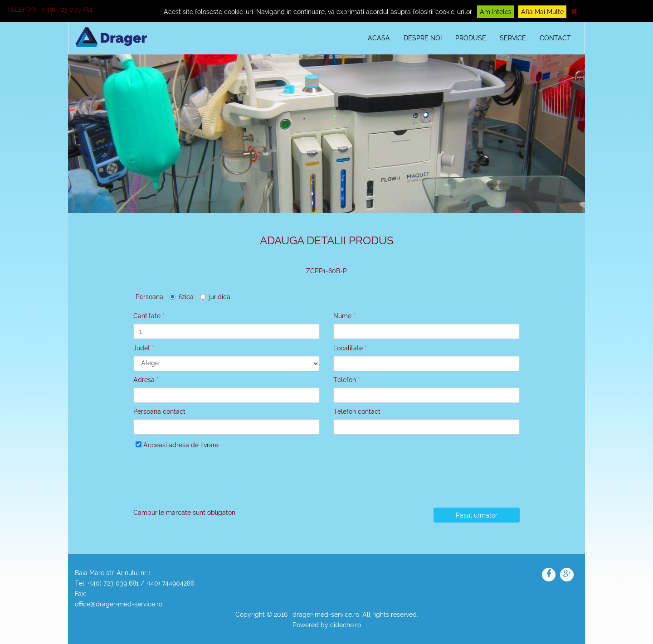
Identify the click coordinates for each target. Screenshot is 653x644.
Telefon (345, 380)
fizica (182, 297)
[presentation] (202, 481)
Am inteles (496, 12)
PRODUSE (471, 38)
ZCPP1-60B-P (326, 271)
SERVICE (513, 38)
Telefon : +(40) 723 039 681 (50, 10)
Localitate (348, 348)
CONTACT (555, 38)
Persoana (149, 297)
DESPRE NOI (423, 38)
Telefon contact (357, 412)
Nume (342, 316)
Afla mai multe (542, 12)
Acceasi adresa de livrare (177, 445)
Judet (142, 348)
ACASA (379, 38)
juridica (215, 297)
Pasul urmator (477, 515)
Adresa (144, 380)
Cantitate (147, 316)
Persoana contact (159, 412)
